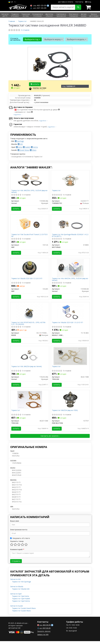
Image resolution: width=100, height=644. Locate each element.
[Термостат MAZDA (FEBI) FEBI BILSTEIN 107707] (70, 402)
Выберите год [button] (32, 39)
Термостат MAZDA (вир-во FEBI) (65, 413)
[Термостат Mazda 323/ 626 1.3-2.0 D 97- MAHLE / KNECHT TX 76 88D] (70, 313)
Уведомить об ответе (20, 541)
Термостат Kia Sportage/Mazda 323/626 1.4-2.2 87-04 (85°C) (70, 236)
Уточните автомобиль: (15, 39)
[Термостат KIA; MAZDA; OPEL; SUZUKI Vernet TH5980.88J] (30, 180)
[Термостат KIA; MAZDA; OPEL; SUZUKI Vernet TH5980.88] (70, 269)
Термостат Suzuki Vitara (21, 614)
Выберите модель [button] (76, 39)
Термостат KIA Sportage (21, 585)
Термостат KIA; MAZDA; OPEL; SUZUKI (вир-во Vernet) (30, 192)
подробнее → (18, 115)
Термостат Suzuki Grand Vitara (24, 611)
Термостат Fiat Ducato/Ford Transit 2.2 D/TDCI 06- (30, 236)
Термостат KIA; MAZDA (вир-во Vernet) (27, 369)
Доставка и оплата (66, 2)
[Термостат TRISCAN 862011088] (30, 402)
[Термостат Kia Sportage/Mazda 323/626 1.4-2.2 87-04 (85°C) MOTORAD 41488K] (70, 225)
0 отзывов (25, 30)
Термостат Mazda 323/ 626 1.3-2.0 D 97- (27, 280)
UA (11, 2)
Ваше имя (15, 524)
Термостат (56, 191)
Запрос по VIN (43, 637)
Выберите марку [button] (53, 39)
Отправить (16, 564)
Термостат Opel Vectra (21, 604)
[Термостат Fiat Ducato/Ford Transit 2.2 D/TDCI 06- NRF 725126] (30, 225)
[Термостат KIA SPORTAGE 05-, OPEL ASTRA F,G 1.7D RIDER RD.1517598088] (30, 313)
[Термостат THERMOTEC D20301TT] (70, 180)
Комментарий (17, 552)
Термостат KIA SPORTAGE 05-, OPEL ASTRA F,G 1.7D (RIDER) (29, 325)
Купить (35, 84)
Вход (88, 2)
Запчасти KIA (15, 582)
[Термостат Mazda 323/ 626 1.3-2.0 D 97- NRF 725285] (30, 269)
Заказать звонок (44, 634)
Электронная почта (19, 532)
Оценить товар (17, 544)
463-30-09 (39, 5)
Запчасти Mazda (17, 589)
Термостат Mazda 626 (21, 592)
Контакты (79, 2)
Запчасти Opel (16, 597)
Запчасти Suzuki (17, 609)
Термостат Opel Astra (20, 599)
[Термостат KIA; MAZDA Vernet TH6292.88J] (30, 358)
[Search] (78, 7)
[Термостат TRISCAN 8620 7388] (70, 358)
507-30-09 (38, 8)
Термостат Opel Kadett (21, 601)
